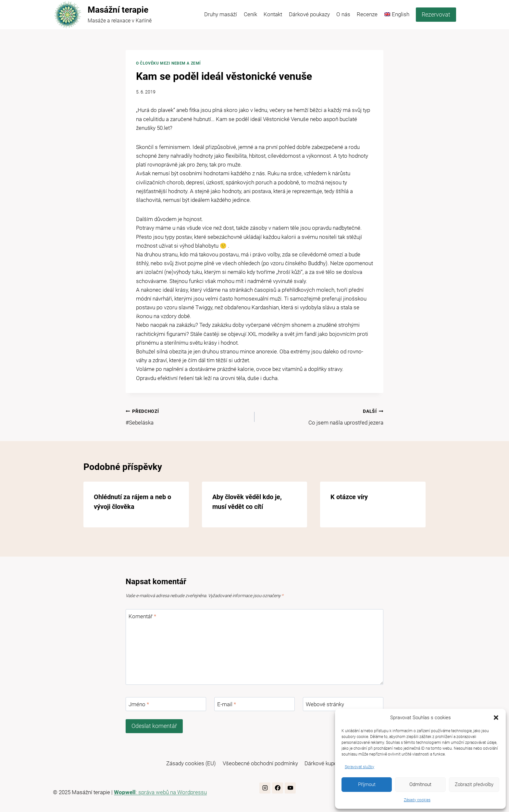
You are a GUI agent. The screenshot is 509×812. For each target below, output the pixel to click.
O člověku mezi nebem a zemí (168, 63)
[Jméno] (166, 704)
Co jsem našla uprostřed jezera (322, 416)
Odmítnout (420, 784)
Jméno (139, 704)
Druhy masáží (221, 14)
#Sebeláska (187, 416)
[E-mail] (255, 704)
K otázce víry (349, 497)
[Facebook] (278, 788)
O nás (343, 14)
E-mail (227, 704)
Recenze (367, 14)
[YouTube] (290, 788)
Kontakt (273, 14)
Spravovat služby (360, 767)
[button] (496, 718)
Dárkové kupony (324, 763)
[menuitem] (397, 15)
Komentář (142, 616)
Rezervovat (436, 14)
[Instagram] (265, 788)
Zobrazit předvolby (474, 784)
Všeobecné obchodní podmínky (260, 763)
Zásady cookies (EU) (191, 763)
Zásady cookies (417, 800)
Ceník (250, 14)
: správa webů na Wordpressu (160, 792)
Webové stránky (325, 704)
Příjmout (367, 784)
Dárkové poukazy (309, 14)
